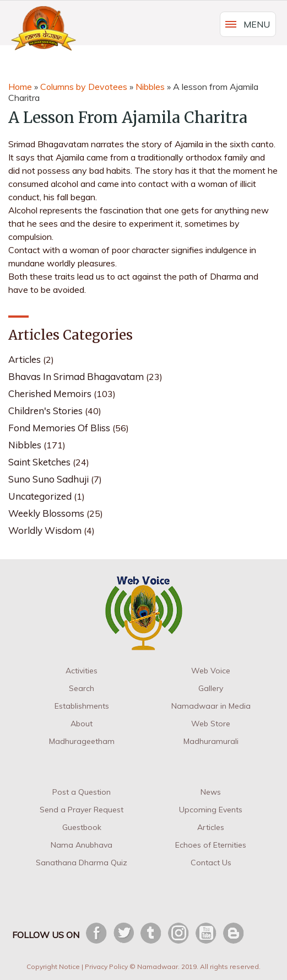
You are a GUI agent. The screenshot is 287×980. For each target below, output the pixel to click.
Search (82, 688)
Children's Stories (45, 411)
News (211, 792)
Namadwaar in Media (211, 706)
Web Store (211, 724)
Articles (25, 359)
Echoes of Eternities (211, 845)
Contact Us (211, 863)
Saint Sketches (39, 462)
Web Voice (211, 671)
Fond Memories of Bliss (59, 428)
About (82, 724)
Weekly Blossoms (46, 513)
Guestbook (82, 827)
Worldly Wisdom (45, 530)
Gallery (211, 688)
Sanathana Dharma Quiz (82, 863)
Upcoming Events (211, 810)
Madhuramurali (211, 741)
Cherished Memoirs (50, 393)
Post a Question (82, 792)
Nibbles (150, 87)
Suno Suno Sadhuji (48, 479)
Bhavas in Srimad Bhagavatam (76, 376)
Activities (82, 671)
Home (20, 87)
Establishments (82, 706)
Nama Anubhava (82, 845)
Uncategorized (40, 496)
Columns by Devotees (84, 87)
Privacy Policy (106, 966)
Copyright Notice (53, 966)
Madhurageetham (82, 741)
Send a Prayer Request (82, 810)
